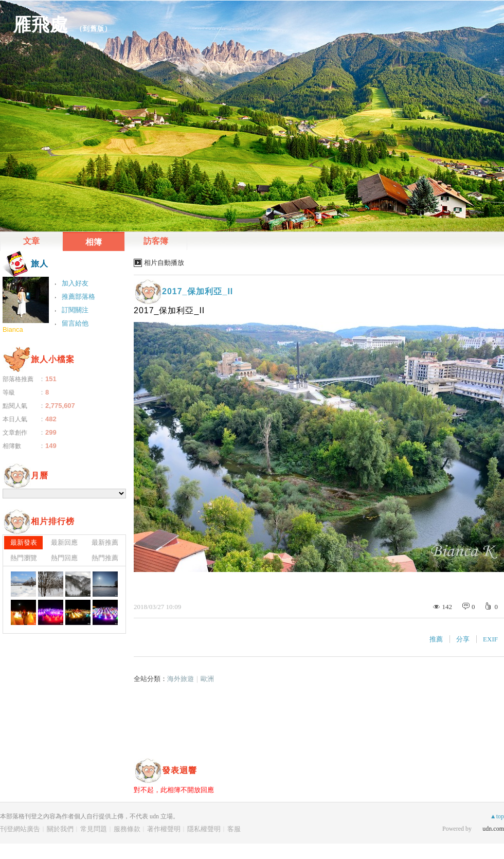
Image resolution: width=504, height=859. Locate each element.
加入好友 (75, 283)
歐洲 (207, 679)
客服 (234, 829)
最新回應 (64, 542)
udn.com (493, 829)
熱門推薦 (105, 558)
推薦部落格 (78, 297)
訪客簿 (156, 241)
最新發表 (24, 542)
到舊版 (94, 29)
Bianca (13, 329)
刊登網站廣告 (20, 829)
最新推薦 (105, 542)
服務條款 (127, 829)
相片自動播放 (164, 263)
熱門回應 (64, 558)
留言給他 (75, 323)
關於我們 (60, 829)
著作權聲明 (164, 829)
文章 (31, 241)
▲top (497, 816)
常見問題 (94, 829)
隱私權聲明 (204, 829)
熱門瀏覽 (24, 558)
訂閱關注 (75, 310)
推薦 (436, 639)
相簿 (94, 242)
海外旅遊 (181, 679)
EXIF (490, 639)
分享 (463, 639)
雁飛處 (41, 24)
